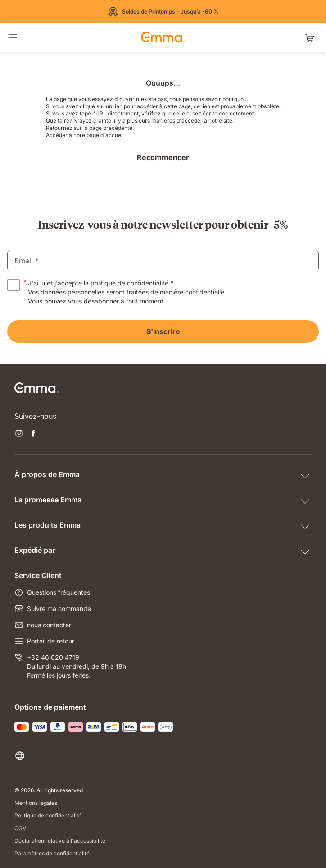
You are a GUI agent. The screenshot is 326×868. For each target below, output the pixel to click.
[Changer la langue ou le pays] (34, 756)
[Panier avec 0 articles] (312, 38)
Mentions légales (36, 803)
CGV (20, 828)
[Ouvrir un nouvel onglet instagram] (19, 434)
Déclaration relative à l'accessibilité (60, 841)
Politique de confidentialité (48, 815)
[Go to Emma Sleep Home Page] (163, 38)
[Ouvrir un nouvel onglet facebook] (33, 434)
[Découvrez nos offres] (163, 12)
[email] (163, 261)
